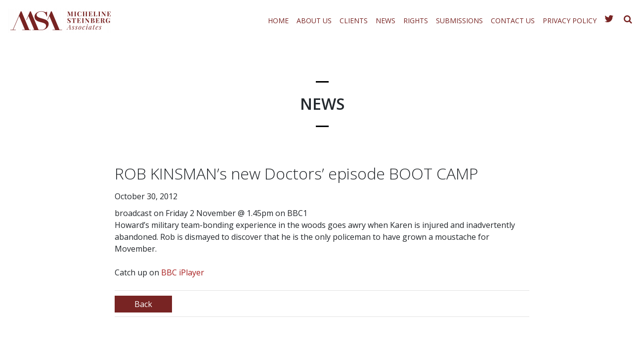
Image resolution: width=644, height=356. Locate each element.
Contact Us (513, 21)
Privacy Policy (570, 21)
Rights (416, 21)
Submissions (459, 21)
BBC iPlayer (183, 272)
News (386, 21)
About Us (314, 21)
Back (143, 304)
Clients (354, 21)
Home (278, 21)
